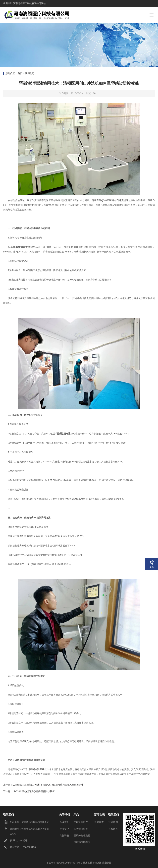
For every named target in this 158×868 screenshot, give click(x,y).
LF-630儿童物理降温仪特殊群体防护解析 (34, 791)
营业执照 (107, 863)
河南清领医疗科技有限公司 (27, 3)
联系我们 (113, 822)
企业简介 (64, 822)
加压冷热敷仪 (81, 822)
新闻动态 (30, 73)
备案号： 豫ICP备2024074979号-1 (65, 863)
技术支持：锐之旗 (92, 863)
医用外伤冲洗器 (82, 836)
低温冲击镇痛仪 (82, 842)
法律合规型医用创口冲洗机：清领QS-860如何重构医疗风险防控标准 (48, 785)
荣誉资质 (64, 836)
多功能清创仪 (81, 829)
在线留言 (113, 829)
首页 (20, 73)
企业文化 (64, 829)
